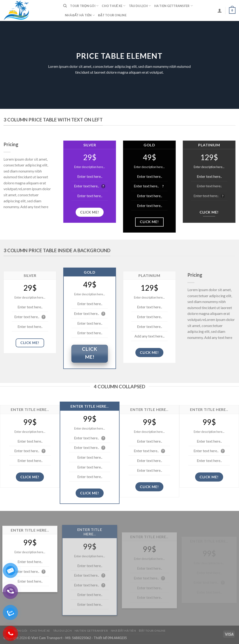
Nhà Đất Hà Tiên (80, 15)
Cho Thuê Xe (114, 6)
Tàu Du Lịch (140, 6)
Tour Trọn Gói (84, 6)
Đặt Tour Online (112, 15)
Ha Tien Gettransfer (174, 6)
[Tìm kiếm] (65, 6)
